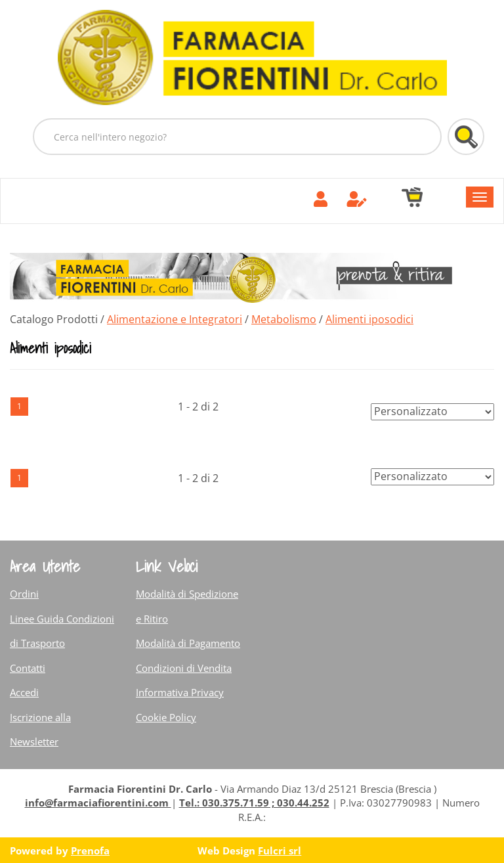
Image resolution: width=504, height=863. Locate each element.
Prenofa (90, 851)
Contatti (28, 668)
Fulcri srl (280, 851)
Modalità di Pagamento (188, 643)
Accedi (24, 692)
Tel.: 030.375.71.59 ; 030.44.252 (254, 803)
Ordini (24, 594)
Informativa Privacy (180, 692)
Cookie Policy (166, 717)
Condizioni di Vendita (184, 668)
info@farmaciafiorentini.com (98, 803)
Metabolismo (284, 319)
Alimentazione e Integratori (175, 319)
